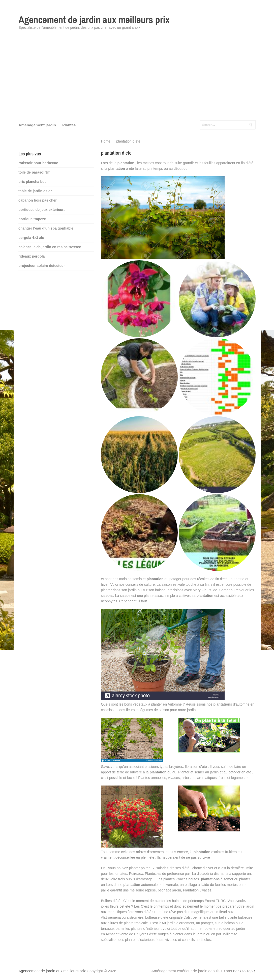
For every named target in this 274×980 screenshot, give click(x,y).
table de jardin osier (35, 191)
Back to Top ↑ (244, 971)
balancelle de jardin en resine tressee (50, 247)
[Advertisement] (137, 78)
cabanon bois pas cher (38, 200)
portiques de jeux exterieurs (42, 210)
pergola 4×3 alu (31, 238)
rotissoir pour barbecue (38, 163)
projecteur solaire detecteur (42, 266)
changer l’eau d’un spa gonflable (46, 228)
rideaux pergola (32, 256)
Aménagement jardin (37, 125)
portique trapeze (32, 219)
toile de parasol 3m (34, 172)
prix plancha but (32, 182)
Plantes (69, 125)
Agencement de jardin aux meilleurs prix (94, 20)
